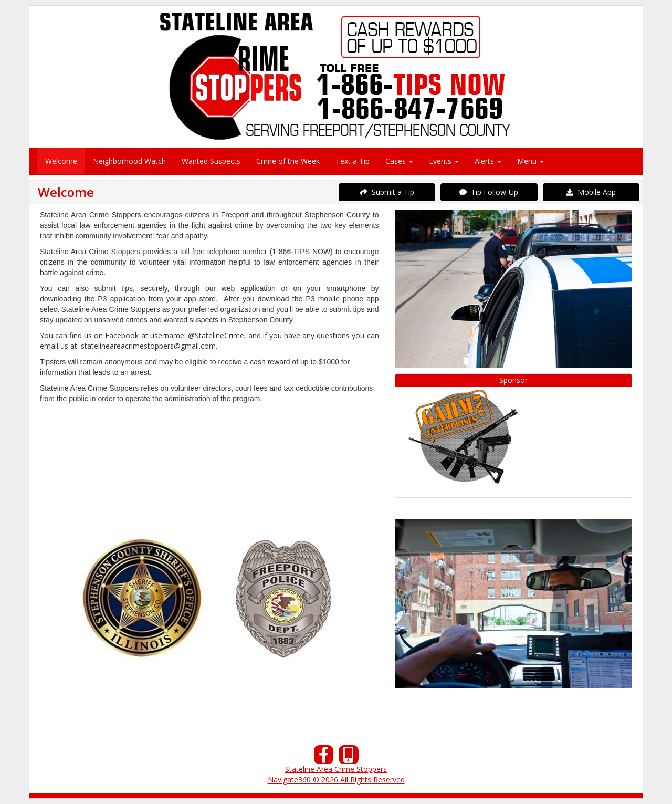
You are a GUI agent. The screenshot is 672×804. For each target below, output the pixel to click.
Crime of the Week (288, 161)
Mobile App (591, 192)
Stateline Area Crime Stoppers (336, 769)
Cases (399, 161)
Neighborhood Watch (129, 161)
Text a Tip (353, 161)
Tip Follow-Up (489, 192)
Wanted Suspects (211, 161)
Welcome (61, 161)
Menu (531, 161)
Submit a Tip (387, 192)
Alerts (488, 161)
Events (444, 161)
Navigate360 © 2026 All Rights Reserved (336, 780)
